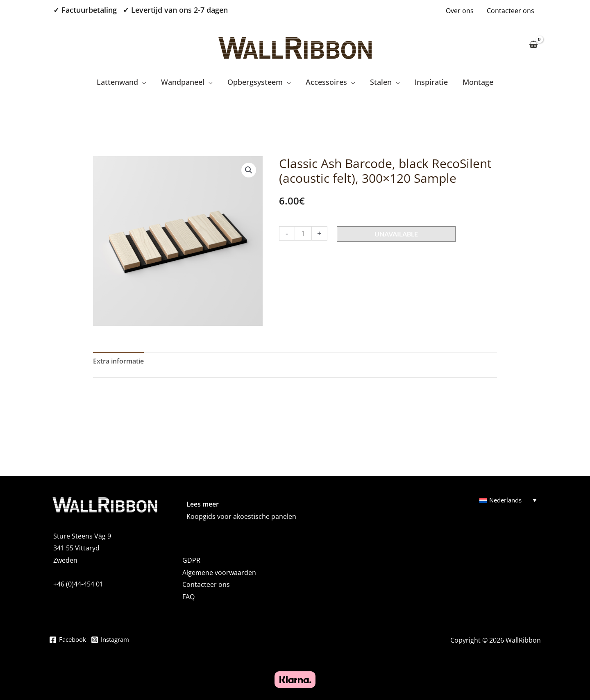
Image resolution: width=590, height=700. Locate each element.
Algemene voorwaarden (219, 573)
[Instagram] (114, 641)
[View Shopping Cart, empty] (533, 45)
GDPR (191, 560)
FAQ (188, 597)
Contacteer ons (511, 11)
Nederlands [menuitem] (507, 500)
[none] (508, 500)
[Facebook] (69, 641)
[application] (142, 82)
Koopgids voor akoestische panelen (241, 516)
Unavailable (396, 234)
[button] (249, 170)
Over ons (460, 11)
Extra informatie (118, 361)
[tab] (118, 361)
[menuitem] (508, 500)
